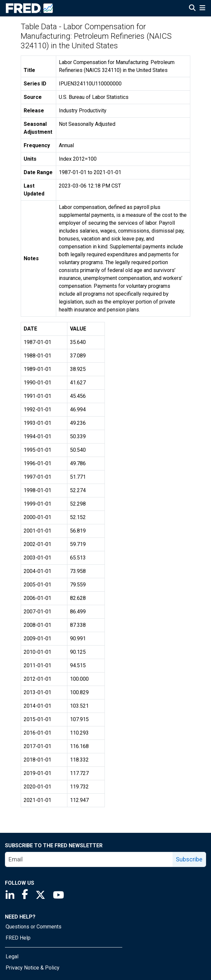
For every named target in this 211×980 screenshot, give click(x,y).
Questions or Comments (34, 927)
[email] (89, 859)
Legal (12, 957)
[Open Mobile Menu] (202, 9)
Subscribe (189, 859)
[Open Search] (192, 9)
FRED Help (18, 938)
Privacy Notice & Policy (33, 968)
